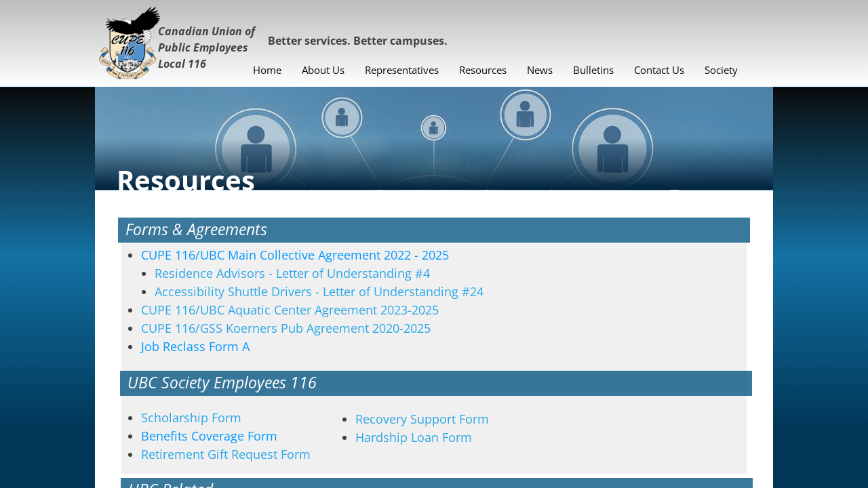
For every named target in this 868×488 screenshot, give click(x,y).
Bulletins (593, 70)
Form (209, 436)
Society (721, 70)
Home (267, 70)
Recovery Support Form (422, 419)
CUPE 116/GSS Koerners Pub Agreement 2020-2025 (286, 328)
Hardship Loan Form (414, 437)
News (540, 70)
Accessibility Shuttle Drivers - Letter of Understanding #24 (319, 291)
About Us (323, 70)
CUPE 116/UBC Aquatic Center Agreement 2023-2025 (290, 310)
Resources (483, 70)
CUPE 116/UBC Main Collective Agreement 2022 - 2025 (295, 255)
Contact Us (659, 70)
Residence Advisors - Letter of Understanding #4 (294, 273)
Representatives (402, 70)
